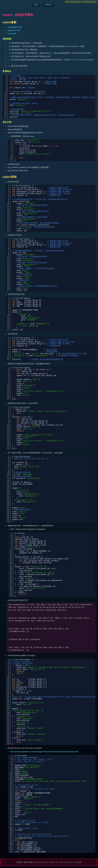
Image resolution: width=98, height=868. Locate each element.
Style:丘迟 (54, 862)
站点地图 (78, 862)
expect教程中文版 (15, 27)
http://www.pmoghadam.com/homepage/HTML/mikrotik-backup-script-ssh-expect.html (44, 752)
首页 (36, 5)
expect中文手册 (14, 30)
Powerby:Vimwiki (41, 862)
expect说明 (12, 34)
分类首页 (48, 5)
